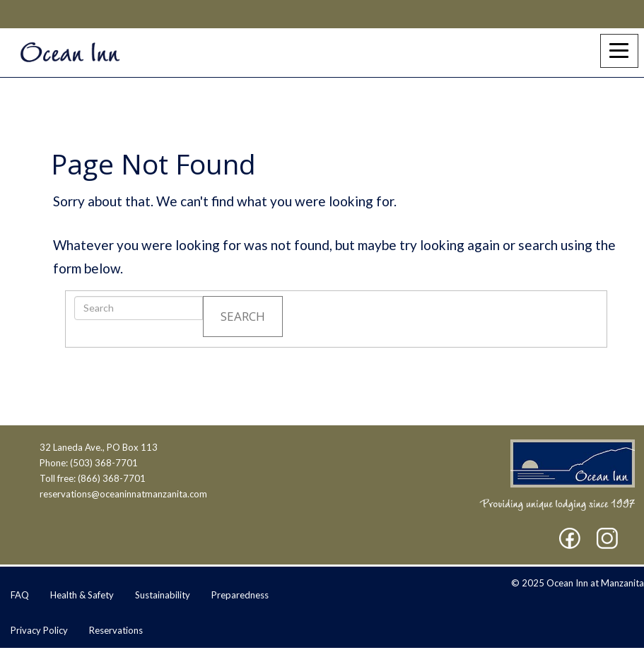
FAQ (20, 595)
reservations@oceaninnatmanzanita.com (123, 494)
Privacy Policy (39, 630)
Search (243, 316)
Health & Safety (82, 595)
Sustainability (163, 595)
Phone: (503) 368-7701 (89, 463)
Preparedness (240, 595)
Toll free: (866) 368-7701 (93, 478)
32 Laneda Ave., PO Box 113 (99, 447)
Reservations (116, 630)
